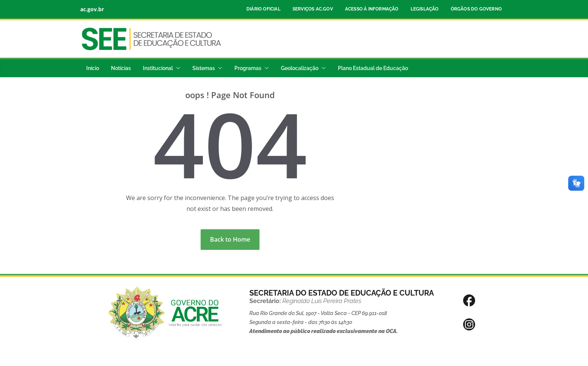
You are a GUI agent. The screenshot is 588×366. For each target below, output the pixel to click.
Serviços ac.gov (313, 9)
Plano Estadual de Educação (373, 68)
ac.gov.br (92, 9)
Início (93, 68)
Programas (248, 68)
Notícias (121, 68)
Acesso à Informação (372, 9)
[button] (177, 68)
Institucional (158, 68)
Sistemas (204, 68)
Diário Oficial (263, 9)
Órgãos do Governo (476, 9)
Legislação (425, 9)
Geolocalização (300, 68)
